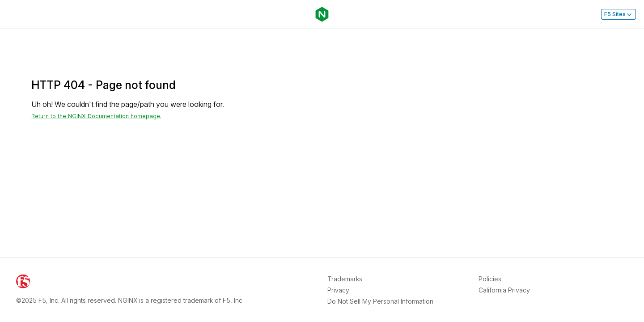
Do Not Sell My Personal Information (380, 301)
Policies (490, 279)
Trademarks (345, 279)
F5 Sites (619, 14)
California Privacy (504, 290)
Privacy (338, 290)
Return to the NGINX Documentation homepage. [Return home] (96, 116)
